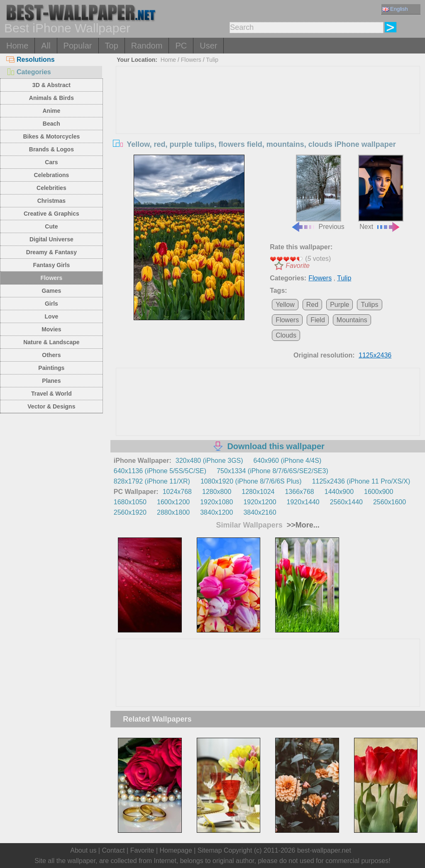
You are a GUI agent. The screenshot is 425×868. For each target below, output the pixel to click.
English (395, 9)
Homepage (176, 850)
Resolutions (31, 60)
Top (112, 46)
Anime (51, 111)
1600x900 (379, 492)
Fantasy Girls (52, 265)
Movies (51, 329)
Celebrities (51, 188)
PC (181, 46)
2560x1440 (346, 502)
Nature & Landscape (51, 342)
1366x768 (299, 492)
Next (381, 193)
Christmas (51, 201)
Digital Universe (51, 239)
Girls (51, 304)
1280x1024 (258, 492)
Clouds (286, 335)
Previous (318, 193)
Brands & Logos (51, 149)
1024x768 (177, 492)
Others (51, 355)
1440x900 (339, 492)
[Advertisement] (268, 129)
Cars (51, 162)
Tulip (212, 60)
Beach (51, 124)
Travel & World (51, 394)
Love (52, 316)
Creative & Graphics (51, 214)
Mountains (352, 320)
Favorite (298, 266)
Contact (113, 850)
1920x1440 (303, 502)
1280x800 (217, 492)
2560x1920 (130, 512)
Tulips (369, 305)
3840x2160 (260, 512)
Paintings (51, 368)
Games (52, 291)
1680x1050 (130, 502)
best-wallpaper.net (324, 850)
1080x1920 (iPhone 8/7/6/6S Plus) (251, 481)
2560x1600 (390, 502)
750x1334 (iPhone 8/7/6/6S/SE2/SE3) (272, 471)
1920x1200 (260, 502)
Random (147, 46)
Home (17, 46)
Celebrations (51, 175)
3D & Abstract (51, 85)
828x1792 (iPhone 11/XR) (152, 481)
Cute (51, 226)
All (46, 46)
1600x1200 (173, 502)
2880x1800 (173, 512)
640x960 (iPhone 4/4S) (288, 461)
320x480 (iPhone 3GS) (209, 461)
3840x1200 (216, 512)
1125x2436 (375, 355)
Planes (51, 381)
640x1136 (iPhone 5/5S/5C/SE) (160, 471)
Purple (340, 305)
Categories (29, 72)
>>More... (302, 525)
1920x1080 (216, 502)
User (208, 46)
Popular (78, 46)
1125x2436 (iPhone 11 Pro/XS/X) (361, 481)
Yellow (285, 305)
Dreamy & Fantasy (51, 252)
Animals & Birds (51, 98)
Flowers (51, 278)
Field (318, 320)
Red (312, 305)
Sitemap (210, 850)
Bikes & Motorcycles (51, 136)
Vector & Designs (51, 406)
